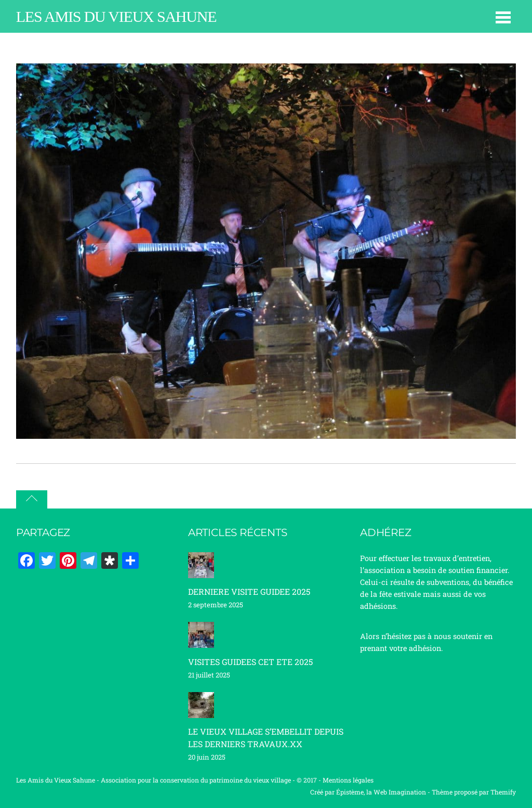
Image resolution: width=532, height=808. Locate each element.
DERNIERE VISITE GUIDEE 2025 (249, 591)
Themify (503, 792)
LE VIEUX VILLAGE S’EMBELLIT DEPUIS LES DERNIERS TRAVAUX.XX (266, 737)
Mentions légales (348, 780)
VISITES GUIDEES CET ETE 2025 (250, 662)
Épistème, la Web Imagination (381, 792)
